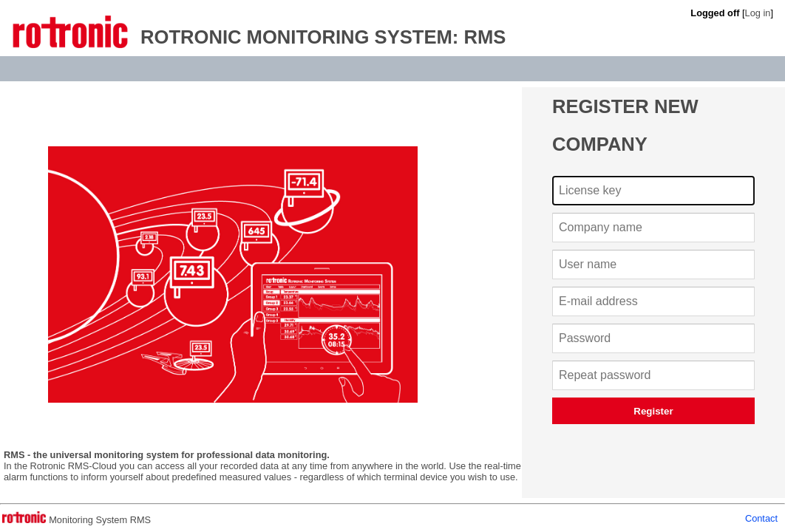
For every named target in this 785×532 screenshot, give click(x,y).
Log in (758, 13)
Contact (761, 518)
